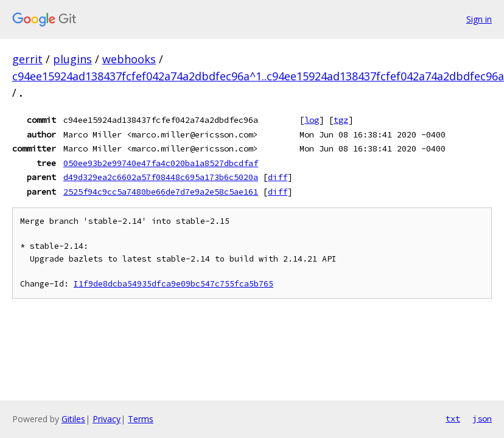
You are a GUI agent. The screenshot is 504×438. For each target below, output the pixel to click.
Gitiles (73, 419)
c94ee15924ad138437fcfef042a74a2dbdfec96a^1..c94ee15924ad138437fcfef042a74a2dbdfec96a (258, 76)
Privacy (107, 419)
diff (278, 177)
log (312, 120)
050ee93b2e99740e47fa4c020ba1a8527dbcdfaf (161, 163)
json (482, 419)
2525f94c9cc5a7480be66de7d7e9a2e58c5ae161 (161, 192)
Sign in (479, 19)
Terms (141, 419)
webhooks (129, 59)
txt (453, 419)
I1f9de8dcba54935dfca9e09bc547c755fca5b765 (173, 284)
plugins (72, 59)
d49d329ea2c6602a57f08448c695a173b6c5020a (161, 177)
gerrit (27, 59)
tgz (341, 120)
